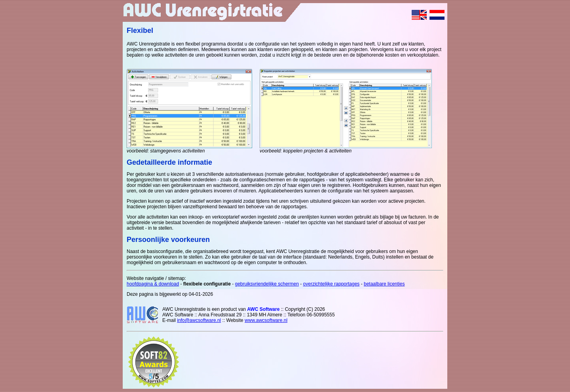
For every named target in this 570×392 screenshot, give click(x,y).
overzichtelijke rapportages (332, 284)
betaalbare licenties (384, 284)
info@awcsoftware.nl (199, 320)
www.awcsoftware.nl (266, 320)
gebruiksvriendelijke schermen (267, 284)
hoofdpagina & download (153, 284)
